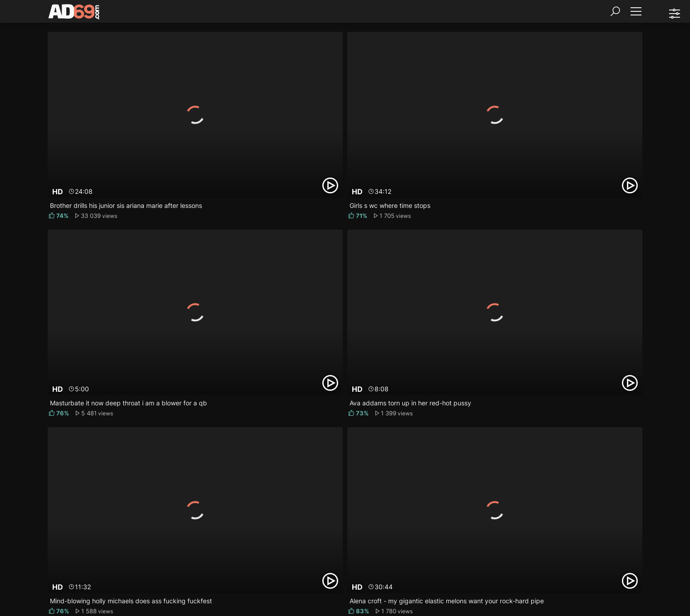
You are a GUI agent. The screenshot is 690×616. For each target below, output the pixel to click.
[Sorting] (674, 14)
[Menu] (636, 11)
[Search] (615, 11)
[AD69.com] (74, 14)
